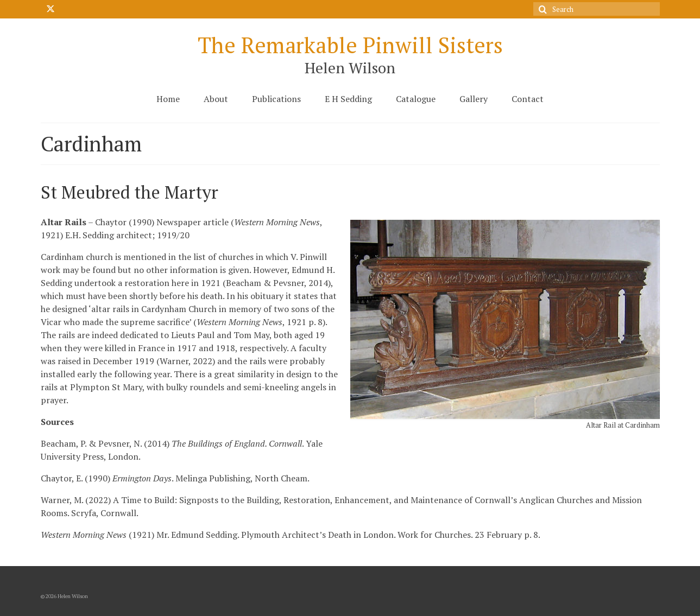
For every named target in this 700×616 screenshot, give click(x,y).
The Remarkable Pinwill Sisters (350, 45)
